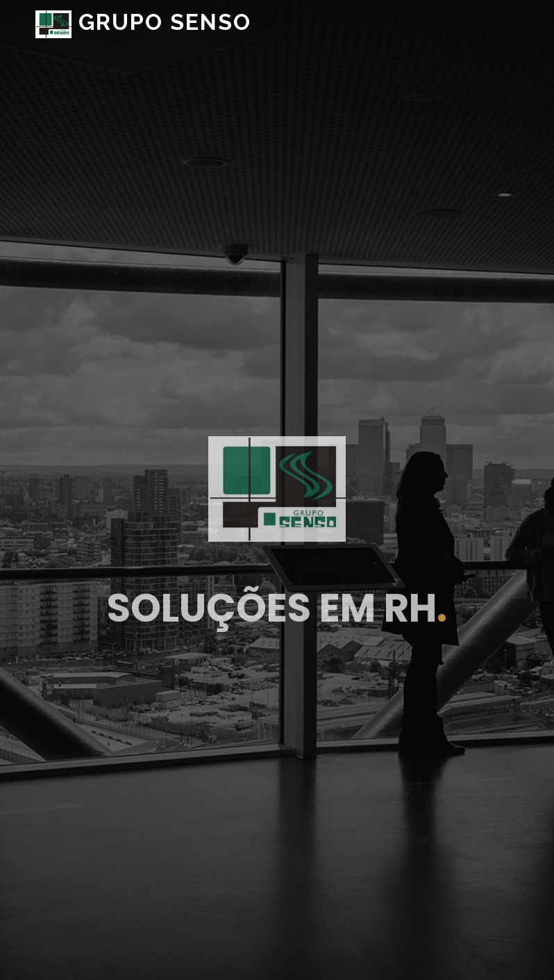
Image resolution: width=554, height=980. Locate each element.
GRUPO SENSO (143, 22)
